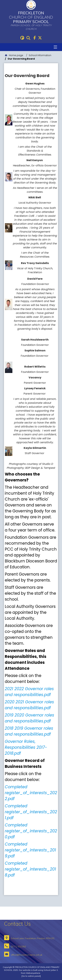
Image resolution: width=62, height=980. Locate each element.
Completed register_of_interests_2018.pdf (30, 869)
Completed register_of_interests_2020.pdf (31, 831)
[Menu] (55, 47)
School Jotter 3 (51, 970)
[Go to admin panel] (31, 976)
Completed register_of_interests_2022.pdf (31, 793)
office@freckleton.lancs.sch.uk (27, 955)
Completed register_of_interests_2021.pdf (31, 812)
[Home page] (14, 55)
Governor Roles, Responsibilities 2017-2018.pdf (26, 747)
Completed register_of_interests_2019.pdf (30, 850)
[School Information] (40, 55)
